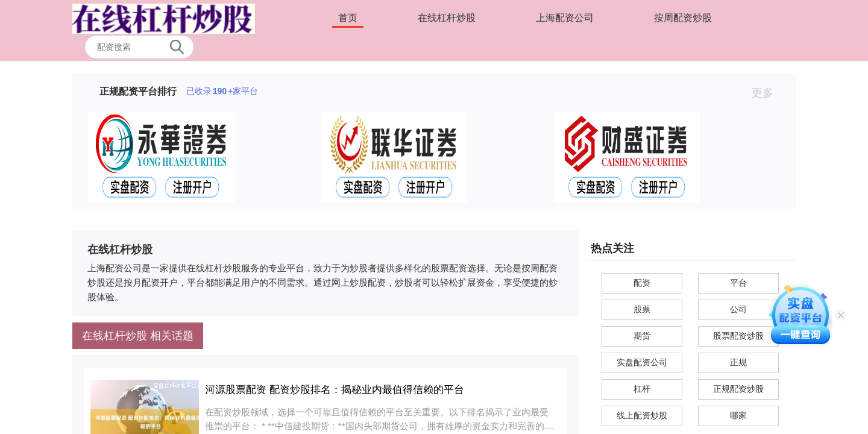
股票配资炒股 (738, 336)
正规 (738, 362)
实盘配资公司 (642, 362)
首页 (348, 18)
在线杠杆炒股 (447, 18)
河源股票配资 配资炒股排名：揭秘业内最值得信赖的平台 (335, 390)
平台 (738, 283)
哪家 (738, 415)
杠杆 (642, 389)
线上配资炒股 (642, 415)
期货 (642, 336)
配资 (642, 283)
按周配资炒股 (683, 18)
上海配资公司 (565, 18)
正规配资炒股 (738, 389)
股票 (642, 309)
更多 (768, 93)
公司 (738, 309)
